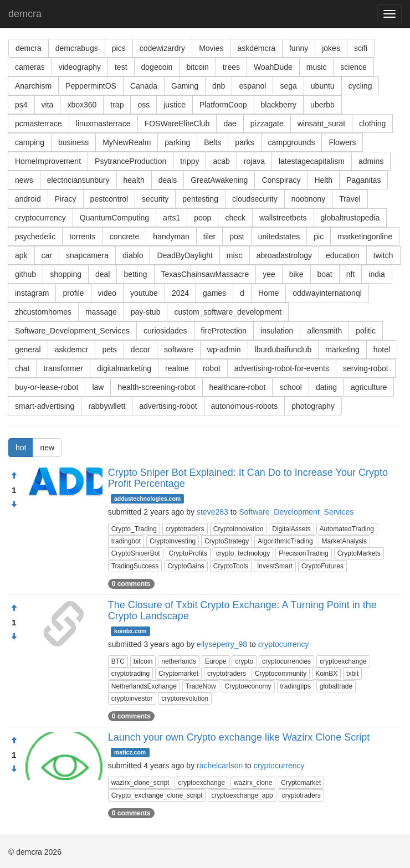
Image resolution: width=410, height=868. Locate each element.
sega (288, 86)
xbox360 (82, 105)
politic (366, 331)
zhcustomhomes (43, 312)
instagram (32, 293)
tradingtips (296, 686)
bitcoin (197, 67)
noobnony (309, 199)
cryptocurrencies (286, 661)
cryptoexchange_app (242, 795)
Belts (212, 142)
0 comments (131, 584)
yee (269, 274)
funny (299, 48)
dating (326, 387)
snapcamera (87, 255)
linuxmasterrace (103, 124)
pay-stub (146, 312)
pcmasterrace (39, 124)
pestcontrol (109, 199)
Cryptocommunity (281, 674)
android (28, 199)
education (343, 255)
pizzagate (267, 124)
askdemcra (256, 48)
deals (168, 180)
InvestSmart (275, 566)
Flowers (342, 142)
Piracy (66, 199)
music (317, 67)
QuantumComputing (114, 218)
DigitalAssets (291, 529)
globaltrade (336, 686)
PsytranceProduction (130, 161)
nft (351, 274)
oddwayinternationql (327, 293)
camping (30, 142)
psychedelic (35, 237)
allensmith (324, 331)
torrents (82, 237)
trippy (189, 161)
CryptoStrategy (227, 541)
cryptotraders (185, 529)
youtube (144, 293)
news (24, 180)
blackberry (279, 105)
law (98, 387)
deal (102, 274)
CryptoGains (186, 566)
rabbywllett (107, 406)
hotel (382, 350)
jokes (331, 48)
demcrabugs (77, 48)
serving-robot (366, 368)
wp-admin (224, 350)
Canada (144, 86)
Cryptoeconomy (248, 686)
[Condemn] (14, 505)
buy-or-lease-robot (47, 387)
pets (109, 350)
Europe (216, 661)
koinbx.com (130, 631)
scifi (361, 48)
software (179, 350)
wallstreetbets (283, 218)
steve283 (212, 512)
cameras (30, 67)
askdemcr (72, 350)
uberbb (322, 105)
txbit (352, 674)
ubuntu (323, 86)
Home (268, 293)
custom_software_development (228, 312)
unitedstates (279, 237)
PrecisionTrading (304, 553)
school (290, 387)
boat (325, 274)
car (47, 255)
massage (101, 312)
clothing (372, 124)
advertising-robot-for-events (282, 368)
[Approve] (14, 476)
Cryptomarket (178, 674)
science (353, 67)
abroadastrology (284, 255)
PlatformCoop (223, 105)
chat (22, 368)
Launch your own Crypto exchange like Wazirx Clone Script (239, 737)
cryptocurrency (40, 218)
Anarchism (33, 86)
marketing (342, 350)
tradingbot (126, 541)
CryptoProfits (188, 553)
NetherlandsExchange (144, 686)
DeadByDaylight (184, 255)
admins (371, 161)
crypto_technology (243, 553)
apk (21, 255)
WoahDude (273, 67)
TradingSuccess (135, 566)
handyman (171, 237)
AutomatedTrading (347, 529)
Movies (211, 48)
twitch (383, 255)
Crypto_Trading (134, 529)
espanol (252, 86)
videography (80, 67)
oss (143, 105)
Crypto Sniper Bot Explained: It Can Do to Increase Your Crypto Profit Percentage (248, 478)
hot (21, 448)
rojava (254, 161)
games (214, 293)
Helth (323, 180)
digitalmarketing (124, 368)
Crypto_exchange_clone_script (157, 795)
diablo (133, 255)
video (107, 293)
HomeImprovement (48, 161)
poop (203, 218)
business (73, 142)
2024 (180, 293)
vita (48, 105)
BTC (118, 661)
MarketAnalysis (344, 541)
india (377, 274)
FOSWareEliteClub (177, 124)
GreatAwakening (219, 180)
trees (231, 67)
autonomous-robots (245, 406)
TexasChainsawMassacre (205, 274)
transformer (63, 368)
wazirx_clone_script (140, 783)
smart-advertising (45, 406)
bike (296, 274)
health (134, 180)
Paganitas (363, 180)
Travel (350, 199)
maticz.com (130, 752)
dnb (219, 86)
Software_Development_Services (72, 331)
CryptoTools (231, 566)
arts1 (171, 218)
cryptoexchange (343, 661)
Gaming (185, 86)
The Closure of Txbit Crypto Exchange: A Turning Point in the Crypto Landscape (242, 610)
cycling (360, 86)
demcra (25, 14)
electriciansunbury (78, 180)
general (28, 350)
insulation (277, 331)
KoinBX (326, 674)
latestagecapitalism (312, 161)
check (235, 218)
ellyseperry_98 (222, 644)
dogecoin (157, 67)
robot (212, 368)
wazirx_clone (253, 783)
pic (319, 237)
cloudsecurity (255, 199)
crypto (244, 661)
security (155, 199)
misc (235, 255)
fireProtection (224, 331)
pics (119, 48)
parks (244, 142)
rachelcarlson (220, 766)
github (25, 274)
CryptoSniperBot (136, 553)
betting (135, 274)
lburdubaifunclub (283, 350)
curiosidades (165, 331)
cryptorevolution (185, 698)
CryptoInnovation (239, 529)
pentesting (200, 199)
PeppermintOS (91, 86)
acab (221, 161)
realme (177, 368)
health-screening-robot (156, 387)
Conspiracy (281, 180)
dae (230, 124)
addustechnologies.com (147, 499)
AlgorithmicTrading (285, 541)
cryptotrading (130, 674)
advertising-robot (168, 406)
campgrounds (292, 142)
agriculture (369, 387)
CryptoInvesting (173, 541)
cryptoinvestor (132, 698)
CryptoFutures (322, 566)
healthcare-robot (238, 387)
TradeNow (201, 686)
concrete (125, 237)
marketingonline (365, 237)
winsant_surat (321, 124)
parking (177, 142)
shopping (66, 274)
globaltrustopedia (350, 218)
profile (73, 293)
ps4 (21, 105)
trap (117, 105)
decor (140, 350)
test (121, 67)
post (237, 237)
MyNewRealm (127, 142)
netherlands (179, 661)
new (47, 448)
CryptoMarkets (359, 553)
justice (175, 105)
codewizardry (162, 48)
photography (313, 406)
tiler (210, 237)
